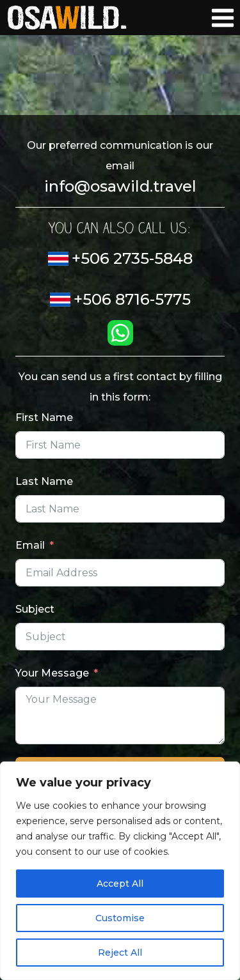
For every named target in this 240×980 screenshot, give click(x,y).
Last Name (44, 481)
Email (30, 545)
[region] (120, 871)
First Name (44, 417)
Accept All (120, 884)
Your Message (52, 673)
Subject (35, 609)
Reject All (120, 953)
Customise (120, 918)
